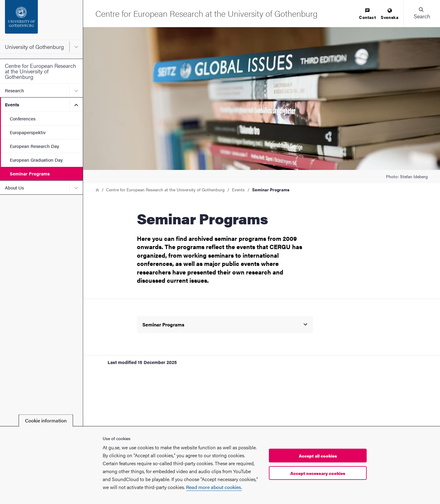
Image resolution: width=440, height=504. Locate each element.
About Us (14, 188)
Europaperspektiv (28, 132)
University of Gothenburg (34, 47)
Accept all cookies (318, 456)
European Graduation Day (36, 160)
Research (15, 90)
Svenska (390, 14)
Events (12, 104)
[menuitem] (367, 14)
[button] (422, 13)
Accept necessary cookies (318, 473)
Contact (367, 14)
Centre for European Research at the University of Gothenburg (40, 71)
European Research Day (34, 146)
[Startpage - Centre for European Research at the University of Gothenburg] (206, 13)
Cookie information (46, 420)
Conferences (23, 118)
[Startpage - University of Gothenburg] (41, 20)
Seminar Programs (30, 173)
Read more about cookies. (214, 487)
